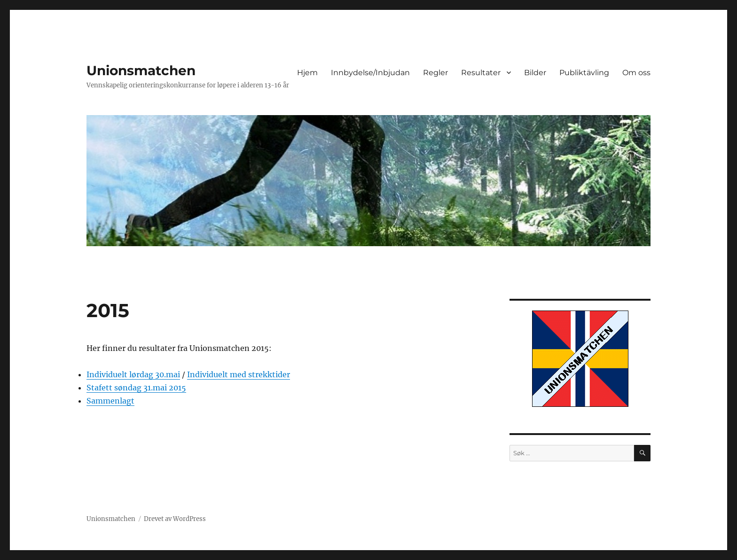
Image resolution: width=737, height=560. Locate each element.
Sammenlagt (110, 401)
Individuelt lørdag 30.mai (133, 374)
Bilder (535, 73)
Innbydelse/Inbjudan (370, 73)
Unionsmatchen (141, 70)
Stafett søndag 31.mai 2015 (136, 388)
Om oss (636, 73)
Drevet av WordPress (175, 519)
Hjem (307, 73)
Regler (435, 73)
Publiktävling (584, 73)
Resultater (481, 73)
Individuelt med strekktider (239, 374)
